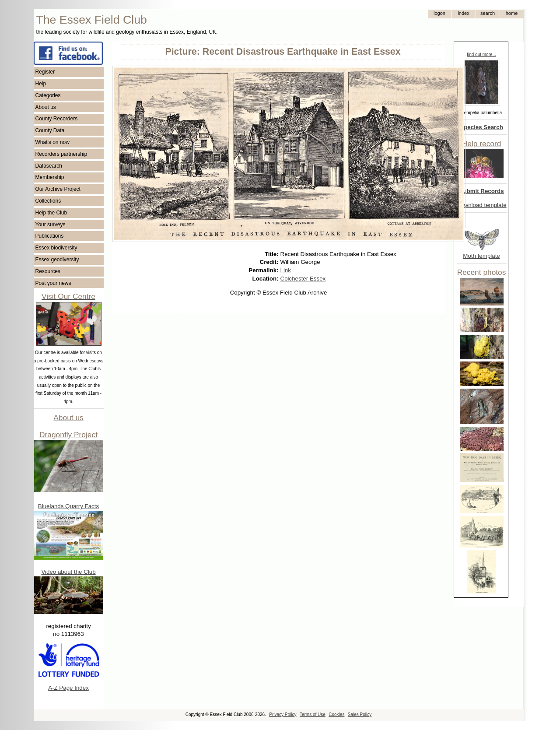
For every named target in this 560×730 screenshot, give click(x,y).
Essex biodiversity (56, 248)
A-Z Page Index (68, 688)
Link (286, 270)
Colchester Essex (303, 279)
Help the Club (51, 213)
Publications (50, 236)
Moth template (481, 256)
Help (41, 84)
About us (46, 107)
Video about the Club (68, 572)
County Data (50, 130)
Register (45, 72)
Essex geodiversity (57, 260)
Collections (48, 201)
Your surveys (51, 225)
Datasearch (49, 166)
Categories (48, 95)
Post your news (53, 283)
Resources (48, 271)
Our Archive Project (58, 189)
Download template (482, 205)
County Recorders (57, 119)
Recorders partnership (61, 154)
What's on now (52, 142)
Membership (50, 177)
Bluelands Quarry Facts (68, 506)
